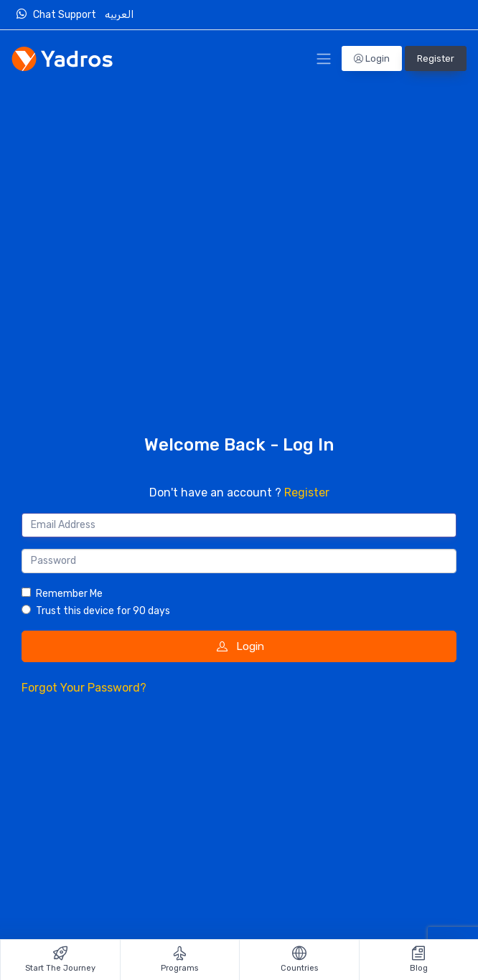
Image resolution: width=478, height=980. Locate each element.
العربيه (120, 15)
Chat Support (60, 14)
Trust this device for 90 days (103, 611)
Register (436, 58)
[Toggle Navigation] (324, 59)
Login (372, 58)
